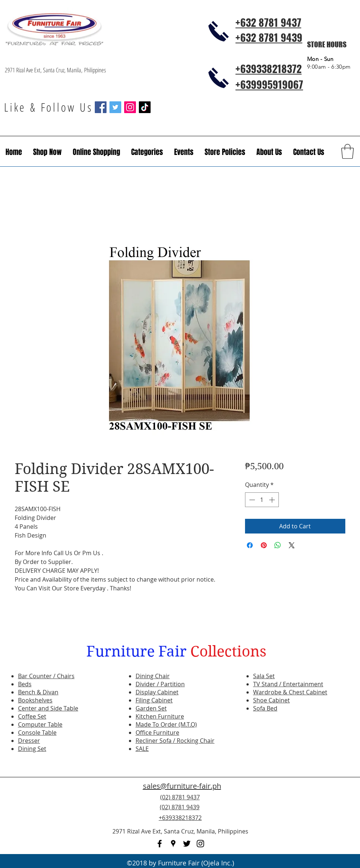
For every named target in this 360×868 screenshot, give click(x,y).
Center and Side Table (48, 708)
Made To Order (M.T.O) (166, 724)
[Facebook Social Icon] (101, 107)
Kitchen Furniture (160, 716)
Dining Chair (153, 676)
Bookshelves (35, 700)
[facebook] (160, 844)
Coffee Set (32, 716)
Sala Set (264, 676)
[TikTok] (145, 107)
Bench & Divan (38, 692)
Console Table (37, 733)
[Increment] (273, 500)
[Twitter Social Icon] (115, 107)
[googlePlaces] (173, 844)
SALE (142, 749)
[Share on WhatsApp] (278, 545)
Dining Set (32, 749)
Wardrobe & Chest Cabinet (290, 692)
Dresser (29, 741)
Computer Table (40, 724)
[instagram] (200, 844)
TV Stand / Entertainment (288, 684)
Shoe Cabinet (271, 700)
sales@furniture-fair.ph (182, 786)
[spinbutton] (262, 500)
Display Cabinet (157, 692)
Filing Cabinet (154, 700)
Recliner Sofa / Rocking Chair (175, 741)
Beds (25, 684)
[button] (184, 152)
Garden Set (151, 708)
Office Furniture (157, 733)
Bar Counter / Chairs (46, 676)
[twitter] (187, 844)
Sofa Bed (265, 708)
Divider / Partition (160, 684)
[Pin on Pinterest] (264, 545)
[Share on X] (292, 545)
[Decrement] (251, 500)
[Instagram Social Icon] (130, 107)
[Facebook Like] (310, 811)
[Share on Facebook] (250, 545)
